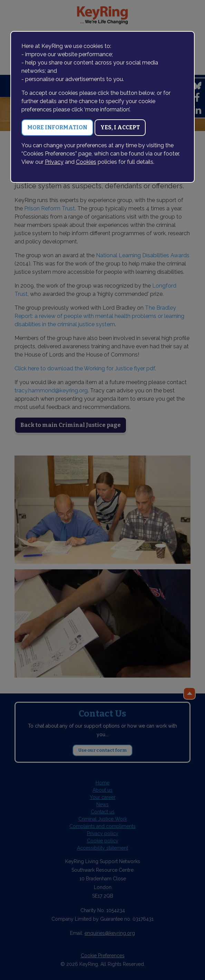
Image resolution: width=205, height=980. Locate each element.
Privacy (54, 162)
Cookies (86, 162)
